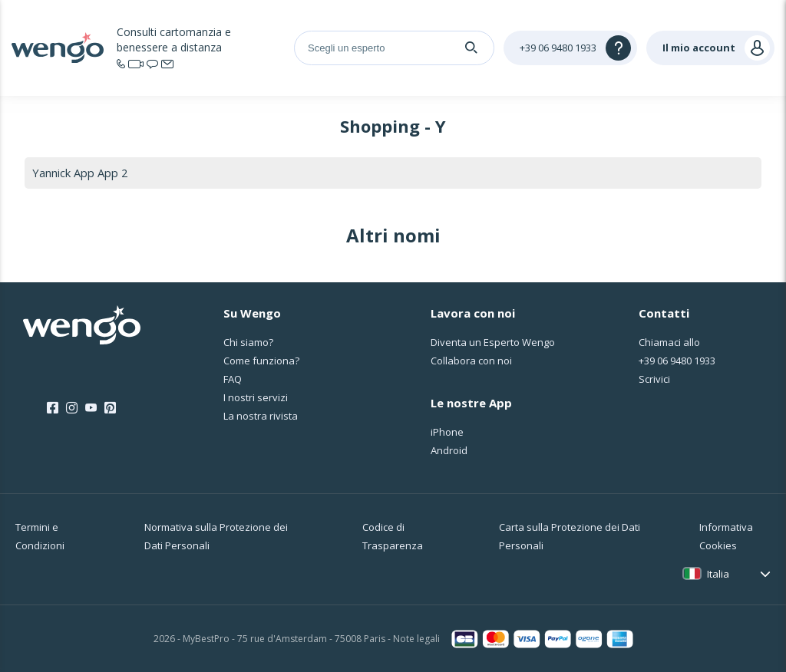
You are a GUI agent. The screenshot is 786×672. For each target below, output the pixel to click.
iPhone (447, 432)
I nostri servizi (256, 397)
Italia (718, 574)
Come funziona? (261, 361)
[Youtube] (91, 409)
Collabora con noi (471, 361)
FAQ (233, 379)
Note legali (416, 639)
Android (449, 450)
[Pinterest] (110, 409)
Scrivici (654, 379)
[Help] (570, 48)
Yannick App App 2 (80, 173)
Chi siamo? (248, 342)
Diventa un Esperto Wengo (493, 342)
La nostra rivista (261, 416)
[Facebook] (53, 409)
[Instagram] (72, 409)
